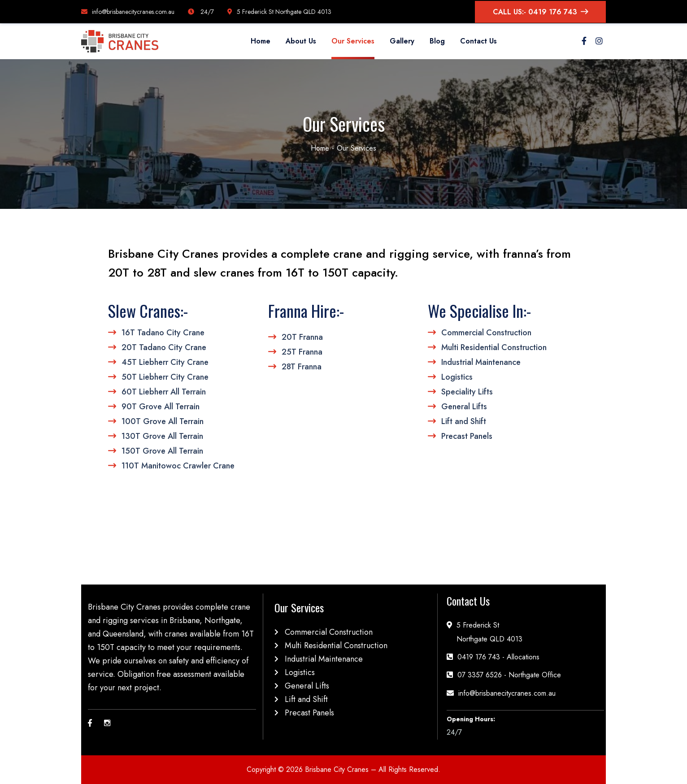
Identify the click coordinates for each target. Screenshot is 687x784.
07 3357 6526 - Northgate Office (509, 675)
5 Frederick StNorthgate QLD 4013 (489, 632)
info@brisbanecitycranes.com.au (128, 12)
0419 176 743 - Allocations (498, 657)
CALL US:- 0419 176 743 (540, 12)
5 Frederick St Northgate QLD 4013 (279, 12)
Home (320, 148)
